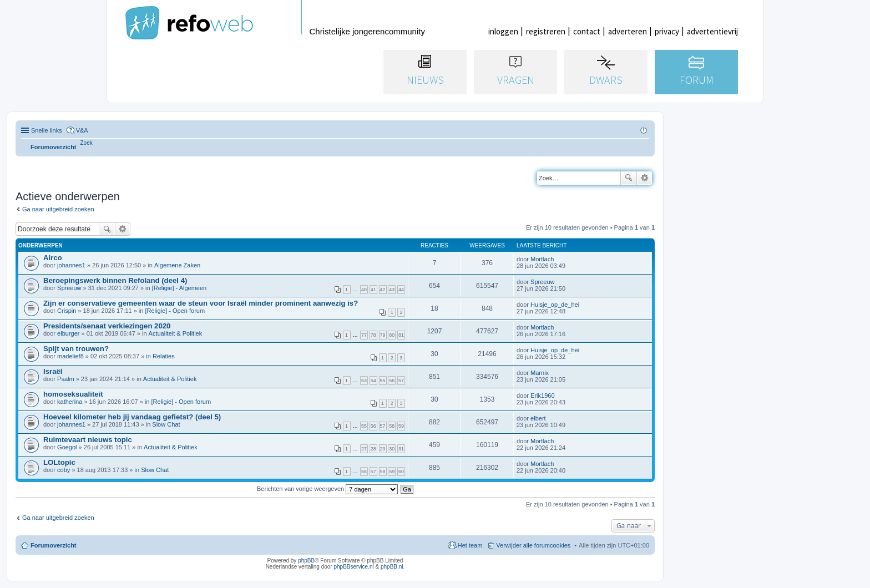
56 (392, 381)
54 (373, 381)
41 (373, 290)
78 (373, 335)
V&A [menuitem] (82, 130)
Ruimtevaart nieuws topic (88, 440)
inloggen (503, 31)
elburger (68, 333)
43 (392, 290)
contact (587, 31)
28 (373, 449)
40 (364, 290)
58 (392, 426)
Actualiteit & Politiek (176, 333)
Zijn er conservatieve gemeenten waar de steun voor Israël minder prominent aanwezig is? (201, 303)
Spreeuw (69, 288)
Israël (53, 371)
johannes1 (71, 265)
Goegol (67, 447)
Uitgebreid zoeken (644, 178)
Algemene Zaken (177, 265)
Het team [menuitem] (470, 545)
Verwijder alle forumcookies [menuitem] (533, 545)
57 (401, 381)
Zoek (629, 178)
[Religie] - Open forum (175, 311)
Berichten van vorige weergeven (327, 489)
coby (64, 470)
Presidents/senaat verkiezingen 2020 (107, 326)
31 (401, 449)
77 (364, 335)
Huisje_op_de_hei (555, 305)
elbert (538, 418)
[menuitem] (87, 143)
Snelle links (47, 130)
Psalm (66, 379)
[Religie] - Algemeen (179, 288)
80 (392, 335)
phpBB (306, 561)
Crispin (67, 311)
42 (383, 290)
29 (383, 449)
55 (383, 381)
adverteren (628, 31)
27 (364, 449)
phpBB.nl (392, 567)
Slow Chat (166, 424)
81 (401, 335)
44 (401, 290)
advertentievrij (712, 31)
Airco (53, 258)
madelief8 (70, 356)
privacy (667, 31)
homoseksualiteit (73, 394)
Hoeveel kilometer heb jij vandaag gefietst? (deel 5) (132, 417)
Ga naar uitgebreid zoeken (58, 209)
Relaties (164, 356)
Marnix (540, 373)
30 (392, 449)
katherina (70, 402)
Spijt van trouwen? (76, 349)
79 (383, 335)
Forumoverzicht (54, 545)
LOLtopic (59, 462)
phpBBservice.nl (353, 567)
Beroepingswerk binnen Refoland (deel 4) (115, 280)
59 (401, 426)
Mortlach (542, 259)
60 (401, 472)
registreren (546, 31)
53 (364, 381)
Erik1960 (542, 396)
